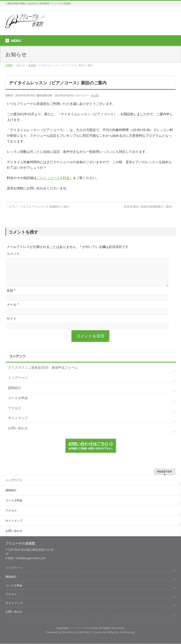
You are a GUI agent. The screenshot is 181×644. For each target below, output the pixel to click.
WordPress (69, 632)
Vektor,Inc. (113, 632)
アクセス (15, 414)
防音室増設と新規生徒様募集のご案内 (150, 207)
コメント (13, 254)
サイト (12, 324)
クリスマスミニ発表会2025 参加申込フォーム (43, 373)
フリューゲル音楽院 (85, 628)
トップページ (18, 383)
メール (13, 310)
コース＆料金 (18, 404)
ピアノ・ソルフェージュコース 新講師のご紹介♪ (38, 207)
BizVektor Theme (91, 632)
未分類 (95, 95)
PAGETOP (165, 472)
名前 (11, 296)
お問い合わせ (18, 434)
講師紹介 (15, 393)
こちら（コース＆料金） (55, 178)
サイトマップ (18, 424)
